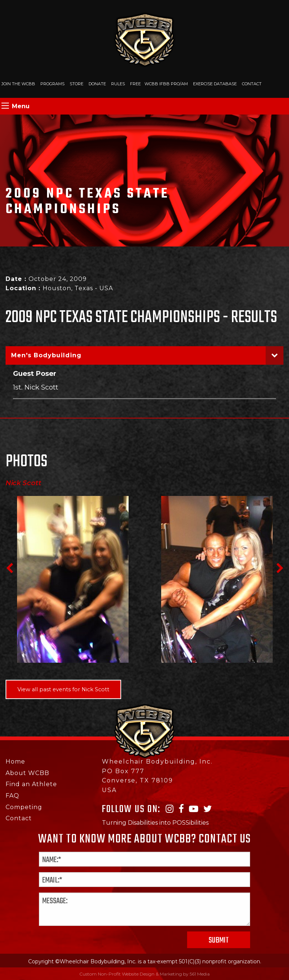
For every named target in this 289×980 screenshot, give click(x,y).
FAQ (12, 796)
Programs (52, 84)
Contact (252, 84)
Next (280, 568)
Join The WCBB (18, 84)
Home (15, 762)
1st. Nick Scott (36, 387)
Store (77, 84)
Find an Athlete (31, 784)
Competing (24, 807)
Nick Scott (24, 483)
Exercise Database (215, 84)
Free (135, 84)
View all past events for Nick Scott (63, 689)
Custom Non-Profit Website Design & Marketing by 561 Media (144, 974)
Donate (97, 84)
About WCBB (27, 773)
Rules (118, 84)
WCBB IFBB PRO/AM (166, 84)
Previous (9, 568)
